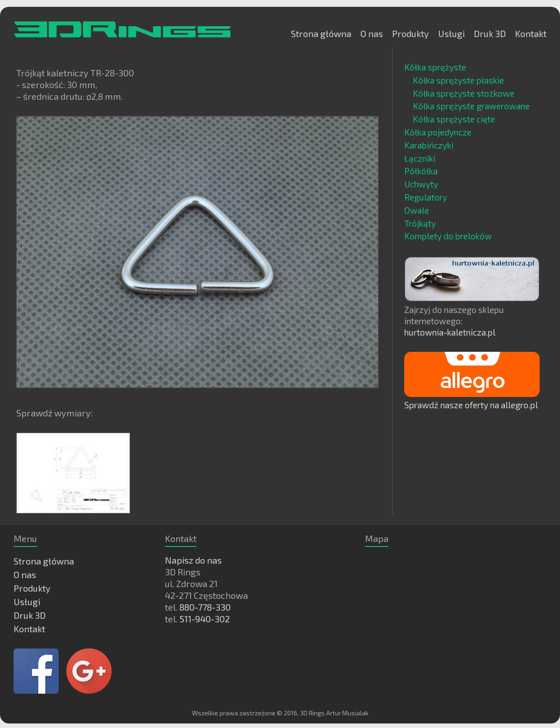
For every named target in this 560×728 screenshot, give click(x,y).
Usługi (451, 33)
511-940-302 (205, 619)
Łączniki (420, 158)
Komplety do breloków (448, 236)
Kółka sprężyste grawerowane (471, 106)
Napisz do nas (193, 560)
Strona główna (321, 33)
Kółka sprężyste (435, 67)
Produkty (411, 33)
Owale (417, 210)
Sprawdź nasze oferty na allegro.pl (471, 405)
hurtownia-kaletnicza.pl (450, 332)
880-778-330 (205, 607)
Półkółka (421, 171)
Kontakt (531, 33)
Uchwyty (421, 184)
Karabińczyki (429, 145)
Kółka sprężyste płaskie (458, 80)
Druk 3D (490, 33)
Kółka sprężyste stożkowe (464, 93)
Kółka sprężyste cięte (454, 119)
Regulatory (426, 197)
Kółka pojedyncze (438, 132)
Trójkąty (420, 223)
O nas (372, 33)
